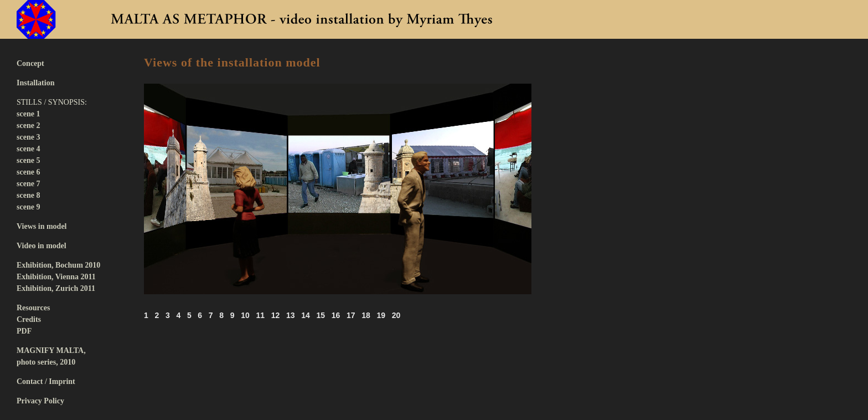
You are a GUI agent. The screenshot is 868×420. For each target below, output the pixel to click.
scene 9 (28, 207)
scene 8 (28, 195)
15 (321, 315)
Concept (30, 63)
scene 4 (28, 149)
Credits (29, 319)
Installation (35, 83)
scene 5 (28, 160)
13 (291, 315)
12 (276, 315)
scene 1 (28, 114)
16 (336, 315)
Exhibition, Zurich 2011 (56, 288)
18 (366, 315)
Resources (33, 308)
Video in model (42, 246)
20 (396, 315)
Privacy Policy (40, 401)
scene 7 (28, 184)
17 (351, 315)
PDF (24, 331)
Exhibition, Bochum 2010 (58, 265)
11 (260, 315)
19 (381, 315)
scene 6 (28, 172)
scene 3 (28, 137)
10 (245, 315)
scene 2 (28, 126)
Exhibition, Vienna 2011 (56, 277)
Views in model (42, 226)
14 (306, 315)
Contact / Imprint (46, 381)
